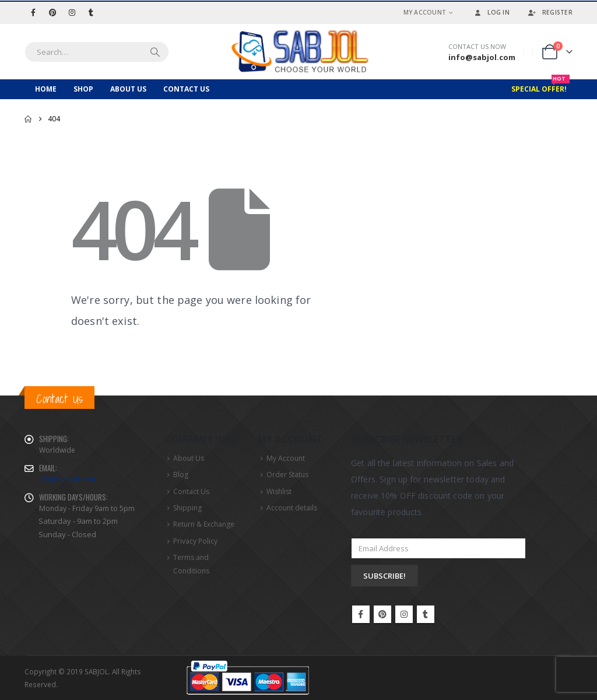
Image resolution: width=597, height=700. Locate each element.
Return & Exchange (204, 525)
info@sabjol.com (67, 479)
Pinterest (382, 614)
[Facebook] (33, 12)
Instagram (404, 614)
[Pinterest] (52, 12)
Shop (83, 89)
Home (46, 89)
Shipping (187, 508)
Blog (181, 475)
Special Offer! (540, 87)
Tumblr (426, 614)
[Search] (155, 52)
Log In (491, 12)
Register (550, 12)
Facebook (361, 614)
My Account (425, 12)
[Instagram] (72, 12)
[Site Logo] (298, 52)
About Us (128, 89)
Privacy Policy (195, 542)
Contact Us (186, 89)
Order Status (287, 475)
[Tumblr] (91, 12)
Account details (292, 508)
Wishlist (279, 491)
